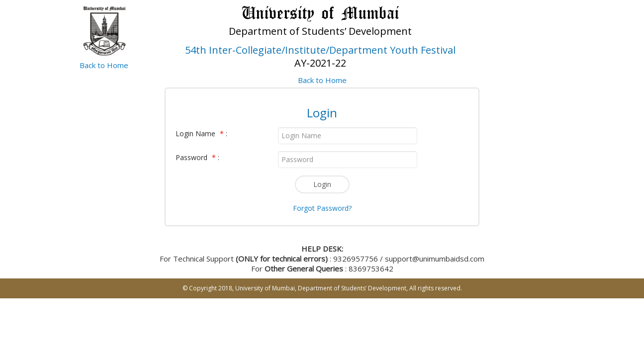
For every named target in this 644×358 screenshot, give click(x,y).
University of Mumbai (265, 288)
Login (322, 184)
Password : (197, 157)
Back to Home (104, 65)
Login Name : (201, 134)
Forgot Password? (322, 208)
